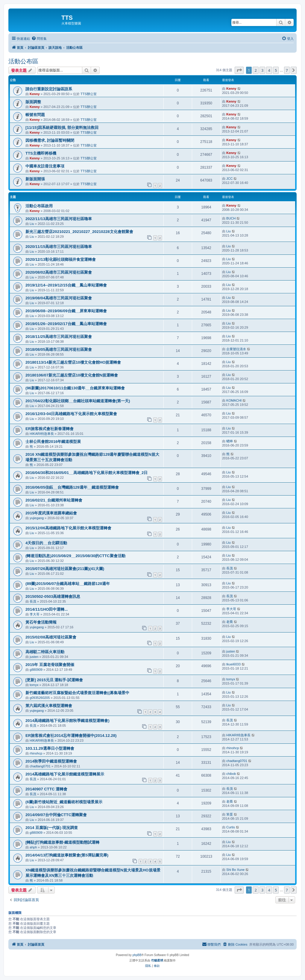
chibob (231, 774)
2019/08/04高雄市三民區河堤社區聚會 (59, 298)
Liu (32, 224)
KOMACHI (234, 400)
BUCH (231, 218)
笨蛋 (230, 814)
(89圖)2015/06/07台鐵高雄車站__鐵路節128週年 (68, 584)
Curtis (231, 827)
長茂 (230, 568)
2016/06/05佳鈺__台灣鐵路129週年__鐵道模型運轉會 (72, 487)
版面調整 (33, 102)
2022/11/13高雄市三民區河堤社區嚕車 (59, 219)
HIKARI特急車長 (42, 434)
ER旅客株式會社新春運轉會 (50, 429)
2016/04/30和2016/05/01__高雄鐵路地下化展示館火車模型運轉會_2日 (87, 473)
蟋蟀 (230, 441)
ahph (33, 847)
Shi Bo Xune (235, 870)
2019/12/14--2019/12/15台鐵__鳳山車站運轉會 (66, 285)
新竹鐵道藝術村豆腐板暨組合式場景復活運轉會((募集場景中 (77, 693)
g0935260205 (40, 698)
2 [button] (255, 70)
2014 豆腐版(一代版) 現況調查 (52, 828)
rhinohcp (36, 753)
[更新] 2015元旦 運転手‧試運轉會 (54, 680)
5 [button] (276, 70)
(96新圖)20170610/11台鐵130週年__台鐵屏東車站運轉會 (75, 388)
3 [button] (262, 70)
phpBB (137, 955)
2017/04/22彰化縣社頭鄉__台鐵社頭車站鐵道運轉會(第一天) (78, 401)
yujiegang (37, 518)
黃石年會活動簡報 (41, 622)
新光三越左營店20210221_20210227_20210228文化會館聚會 (79, 232)
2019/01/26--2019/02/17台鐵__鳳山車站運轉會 (66, 324)
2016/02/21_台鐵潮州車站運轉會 (54, 500)
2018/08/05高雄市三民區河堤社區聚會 (59, 349)
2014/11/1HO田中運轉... (47, 609)
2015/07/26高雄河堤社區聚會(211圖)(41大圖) (65, 569)
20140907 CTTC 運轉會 (46, 789)
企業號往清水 (236, 349)
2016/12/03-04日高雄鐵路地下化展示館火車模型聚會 (71, 414)
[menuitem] (39, 39)
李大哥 (35, 614)
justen (34, 657)
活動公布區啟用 (39, 206)
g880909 (36, 670)
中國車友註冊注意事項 (45, 166)
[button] (239, 70)
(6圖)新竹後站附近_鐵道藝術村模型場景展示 (64, 802)
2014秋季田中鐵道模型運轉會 (51, 761)
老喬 (230, 622)
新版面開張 (35, 179)
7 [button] (287, 70)
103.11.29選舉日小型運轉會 (50, 748)
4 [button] (269, 70)
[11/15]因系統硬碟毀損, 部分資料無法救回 (62, 128)
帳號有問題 (35, 115)
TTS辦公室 (89, 94)
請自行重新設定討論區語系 (49, 89)
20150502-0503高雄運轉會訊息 (53, 596)
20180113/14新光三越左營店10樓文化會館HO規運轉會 (73, 362)
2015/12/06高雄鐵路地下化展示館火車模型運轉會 (68, 528)
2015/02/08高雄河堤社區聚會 (51, 637)
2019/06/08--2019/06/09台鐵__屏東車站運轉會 (66, 311)
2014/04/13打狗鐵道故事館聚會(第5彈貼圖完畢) (67, 855)
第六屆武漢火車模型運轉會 (49, 706)
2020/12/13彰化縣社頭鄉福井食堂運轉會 (61, 259)
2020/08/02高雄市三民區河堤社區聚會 (59, 272)
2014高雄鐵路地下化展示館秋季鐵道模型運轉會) (67, 721)
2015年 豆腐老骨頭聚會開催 (50, 665)
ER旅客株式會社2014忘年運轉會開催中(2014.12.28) (71, 736)
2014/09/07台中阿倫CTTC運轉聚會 (56, 815)
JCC (229, 179)
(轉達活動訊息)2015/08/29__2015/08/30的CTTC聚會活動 (75, 556)
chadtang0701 (40, 766)
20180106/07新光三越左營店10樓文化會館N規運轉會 (72, 375)
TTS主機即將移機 (41, 153)
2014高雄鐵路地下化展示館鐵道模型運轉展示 (65, 774)
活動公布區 (23, 61)
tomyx (34, 685)
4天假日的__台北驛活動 (46, 543)
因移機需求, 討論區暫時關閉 (50, 140)
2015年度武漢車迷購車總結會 (51, 513)
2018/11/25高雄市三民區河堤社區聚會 (59, 337)
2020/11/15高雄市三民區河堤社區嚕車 (59, 247)
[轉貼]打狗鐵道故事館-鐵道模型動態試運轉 (62, 842)
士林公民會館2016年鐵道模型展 (53, 442)
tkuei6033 (233, 664)
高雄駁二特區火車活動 (45, 652)
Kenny (35, 94)
